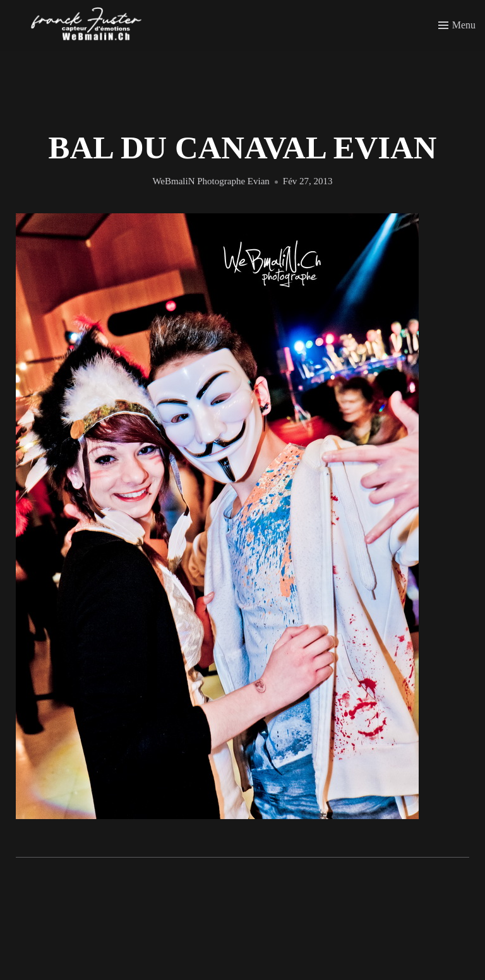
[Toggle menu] (457, 25)
